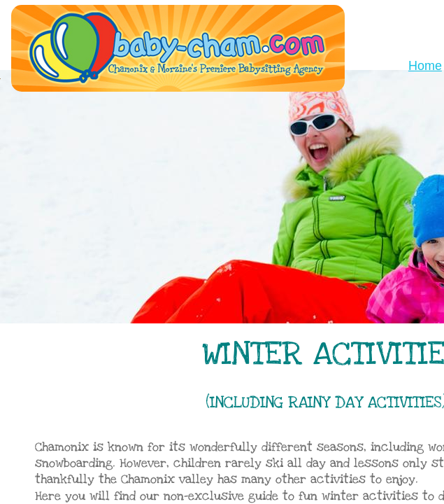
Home (425, 66)
